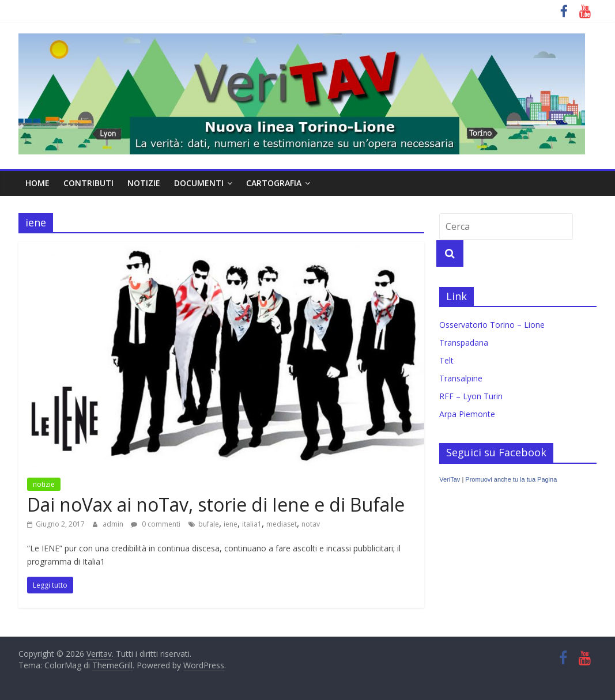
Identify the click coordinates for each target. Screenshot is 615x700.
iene (231, 524)
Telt (446, 360)
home (37, 183)
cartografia (274, 183)
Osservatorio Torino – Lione (492, 325)
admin (114, 524)
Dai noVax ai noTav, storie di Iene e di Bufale (216, 504)
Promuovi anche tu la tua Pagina (511, 479)
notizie (144, 183)
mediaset (282, 524)
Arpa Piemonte (467, 414)
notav (311, 524)
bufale (209, 524)
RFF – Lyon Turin (471, 396)
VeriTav (450, 479)
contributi (88, 183)
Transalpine (461, 378)
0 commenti (156, 524)
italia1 (252, 524)
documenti (199, 183)
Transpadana (464, 343)
